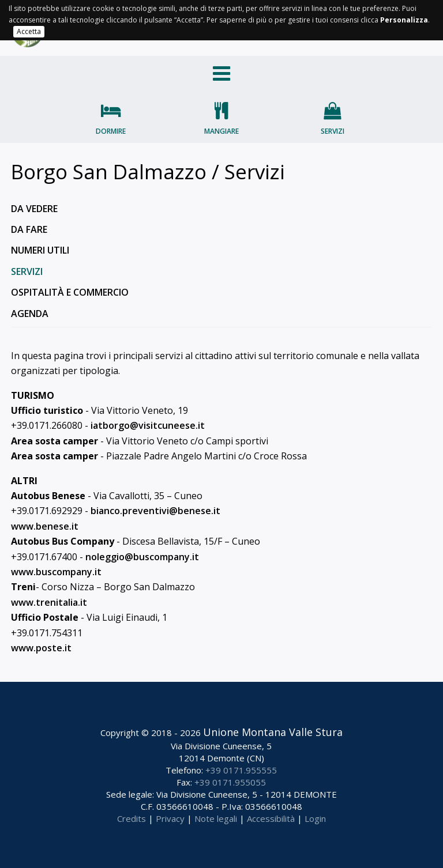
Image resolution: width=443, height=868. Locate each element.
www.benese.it (45, 526)
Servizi (333, 131)
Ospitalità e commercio (70, 292)
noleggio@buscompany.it (142, 557)
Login (315, 818)
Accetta (29, 31)
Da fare (29, 229)
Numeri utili (40, 250)
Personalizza (404, 20)
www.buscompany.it (56, 572)
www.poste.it (41, 648)
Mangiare (221, 131)
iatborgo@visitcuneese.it (148, 425)
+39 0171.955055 (230, 782)
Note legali (216, 818)
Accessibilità (271, 818)
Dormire (111, 131)
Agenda (30, 314)
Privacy (170, 818)
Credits (132, 818)
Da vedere (34, 209)
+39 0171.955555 (241, 770)
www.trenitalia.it (49, 602)
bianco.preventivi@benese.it (155, 511)
